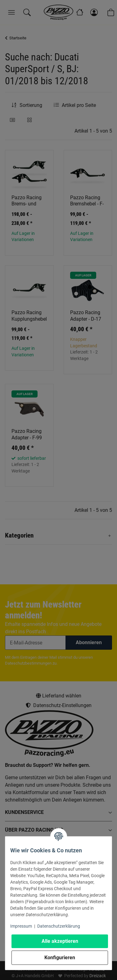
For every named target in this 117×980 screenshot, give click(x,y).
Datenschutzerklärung (59, 926)
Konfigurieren (60, 958)
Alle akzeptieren (60, 941)
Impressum (21, 926)
